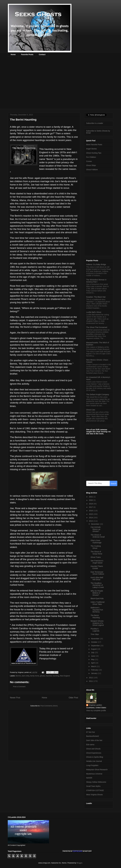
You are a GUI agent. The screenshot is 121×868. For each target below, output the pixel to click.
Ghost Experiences (94, 753)
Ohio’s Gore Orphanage (96, 542)
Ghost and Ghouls (93, 749)
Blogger (79, 863)
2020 (91, 500)
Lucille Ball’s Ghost (94, 312)
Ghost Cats (91, 410)
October (94, 642)
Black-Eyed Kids (97, 598)
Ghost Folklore (92, 170)
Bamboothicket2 (93, 736)
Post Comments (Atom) (49, 706)
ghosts (42, 676)
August (94, 649)
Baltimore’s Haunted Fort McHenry (97, 610)
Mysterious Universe (94, 774)
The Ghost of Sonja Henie (96, 553)
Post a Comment (19, 687)
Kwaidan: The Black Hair (96, 297)
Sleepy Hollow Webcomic (96, 782)
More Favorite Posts (94, 145)
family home (35, 676)
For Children (91, 157)
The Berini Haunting (95, 616)
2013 (91, 521)
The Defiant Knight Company (98, 394)
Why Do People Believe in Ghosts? (97, 593)
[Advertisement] (28, 84)
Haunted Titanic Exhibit (97, 567)
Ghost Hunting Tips (94, 153)
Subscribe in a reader (95, 123)
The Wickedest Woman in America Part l (96, 281)
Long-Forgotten (92, 765)
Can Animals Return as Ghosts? (96, 529)
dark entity (25, 676)
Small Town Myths (93, 786)
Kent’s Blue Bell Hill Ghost (97, 579)
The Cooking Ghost (96, 547)
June (93, 656)
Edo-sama (90, 745)
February (95, 670)
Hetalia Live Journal (94, 761)
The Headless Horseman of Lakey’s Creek (97, 585)
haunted (49, 676)
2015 (91, 514)
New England (65, 676)
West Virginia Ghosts (94, 795)
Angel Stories (91, 149)
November (95, 639)
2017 (91, 507)
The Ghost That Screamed (97, 327)
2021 (91, 497)
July (93, 652)
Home (13, 54)
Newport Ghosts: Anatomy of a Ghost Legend (97, 623)
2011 (91, 681)
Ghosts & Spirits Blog (95, 757)
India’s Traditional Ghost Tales (98, 603)
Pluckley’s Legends (95, 630)
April (93, 663)
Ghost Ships (91, 165)
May (93, 659)
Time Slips (95, 634)
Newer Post (15, 698)
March (94, 666)
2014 (91, 518)
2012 (91, 678)
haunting (56, 676)
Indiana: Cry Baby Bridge (96, 264)
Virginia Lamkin (95, 705)
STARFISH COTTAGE (95, 790)
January (94, 673)
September (96, 646)
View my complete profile (96, 711)
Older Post (73, 698)
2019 (91, 504)
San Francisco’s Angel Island (97, 562)
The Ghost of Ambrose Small (98, 536)
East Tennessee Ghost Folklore (97, 573)
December (95, 524)
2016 (91, 511)
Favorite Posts (27, 54)
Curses (89, 161)
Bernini (18, 676)
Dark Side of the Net (94, 740)
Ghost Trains (96, 557)
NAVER (89, 778)
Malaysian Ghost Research (97, 770)
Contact (42, 54)
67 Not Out (90, 732)
